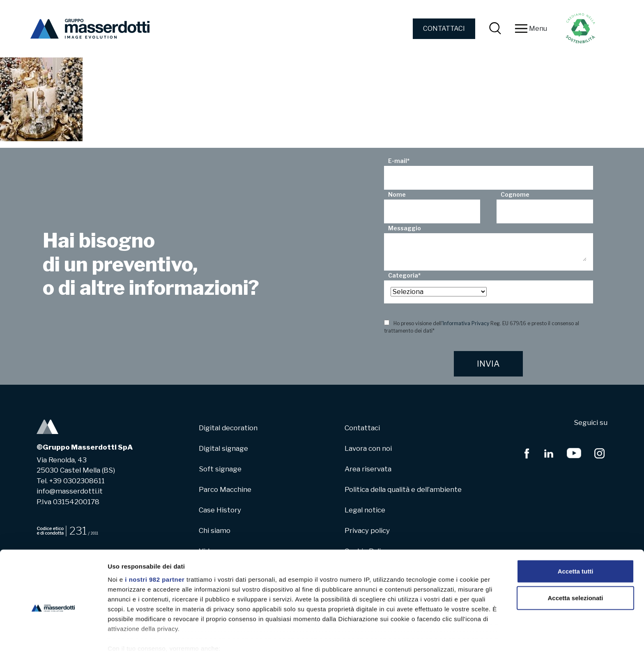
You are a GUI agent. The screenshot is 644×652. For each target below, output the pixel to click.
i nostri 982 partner (155, 541)
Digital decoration (228, 428)
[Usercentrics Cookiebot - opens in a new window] (53, 636)
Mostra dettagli (432, 636)
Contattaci (362, 428)
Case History (220, 510)
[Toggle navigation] (521, 29)
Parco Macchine (225, 489)
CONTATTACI (444, 29)
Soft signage (220, 469)
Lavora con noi (368, 448)
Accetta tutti (576, 533)
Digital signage (223, 448)
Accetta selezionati (575, 560)
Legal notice (365, 510)
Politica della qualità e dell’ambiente (403, 489)
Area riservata (368, 469)
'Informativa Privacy (465, 323)
